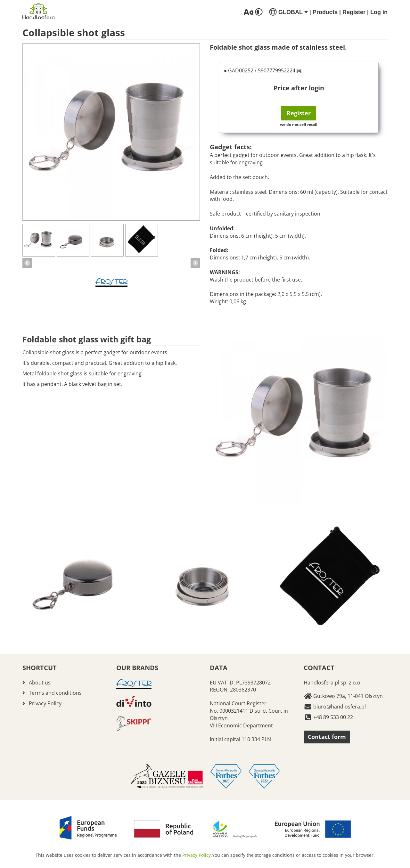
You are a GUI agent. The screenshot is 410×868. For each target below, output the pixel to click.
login (316, 88)
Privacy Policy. (197, 855)
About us (40, 683)
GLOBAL (288, 12)
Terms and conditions (55, 693)
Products (325, 12)
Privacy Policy (45, 703)
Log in (379, 12)
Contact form (327, 737)
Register (354, 12)
